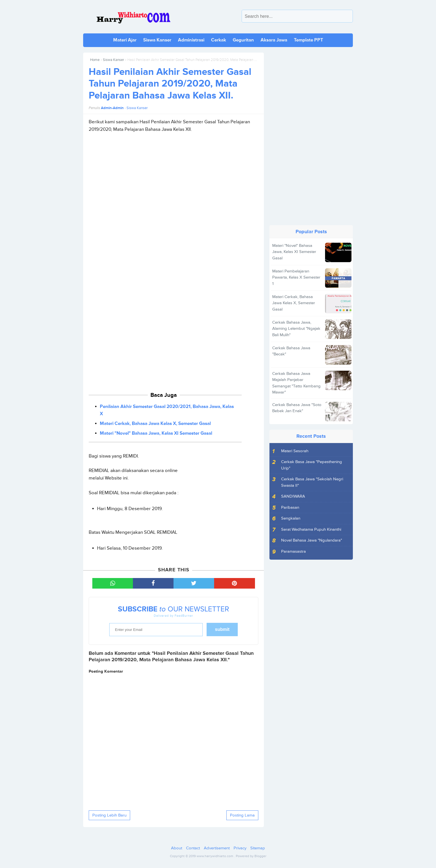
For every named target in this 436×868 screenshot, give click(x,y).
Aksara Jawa (274, 40)
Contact (193, 848)
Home (95, 60)
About (177, 848)
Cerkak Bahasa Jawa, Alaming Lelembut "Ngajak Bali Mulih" (296, 329)
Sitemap (258, 848)
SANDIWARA (293, 496)
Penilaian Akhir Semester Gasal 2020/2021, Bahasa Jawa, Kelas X (167, 410)
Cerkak (219, 40)
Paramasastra (293, 551)
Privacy (240, 848)
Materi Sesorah (295, 451)
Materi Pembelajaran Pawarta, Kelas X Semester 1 (296, 277)
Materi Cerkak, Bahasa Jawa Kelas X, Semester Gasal (155, 424)
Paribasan (290, 507)
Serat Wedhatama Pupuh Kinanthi (311, 529)
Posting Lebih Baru (109, 815)
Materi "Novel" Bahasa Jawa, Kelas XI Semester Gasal (156, 433)
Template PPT (309, 40)
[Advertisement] (174, 192)
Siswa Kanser (157, 40)
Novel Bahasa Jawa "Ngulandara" (312, 540)
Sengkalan (291, 518)
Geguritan (243, 40)
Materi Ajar (125, 40)
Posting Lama (242, 815)
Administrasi (191, 40)
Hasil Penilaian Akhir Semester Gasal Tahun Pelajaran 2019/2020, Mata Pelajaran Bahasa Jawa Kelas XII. (170, 84)
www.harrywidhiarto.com (215, 856)
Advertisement (217, 848)
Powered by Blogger (251, 856)
